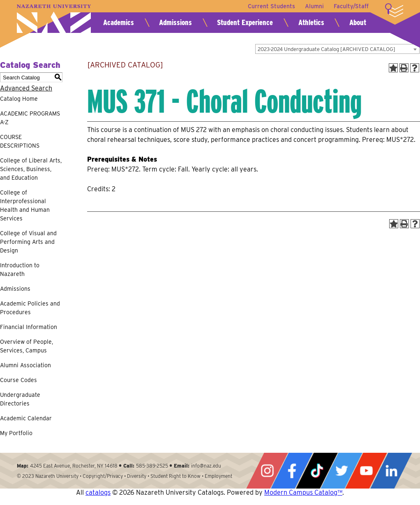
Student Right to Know (175, 476)
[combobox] (337, 49)
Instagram (267, 471)
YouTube (366, 471)
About (358, 22)
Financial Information (29, 327)
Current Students (271, 6)
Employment (218, 476)
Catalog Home (19, 99)
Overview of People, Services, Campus (27, 346)
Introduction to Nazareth (20, 270)
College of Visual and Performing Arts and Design (28, 242)
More (394, 10)
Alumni (314, 6)
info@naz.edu (206, 466)
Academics (119, 22)
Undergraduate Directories (20, 399)
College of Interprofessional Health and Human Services (25, 205)
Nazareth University (54, 19)
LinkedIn (391, 471)
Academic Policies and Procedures (30, 308)
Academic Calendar (26, 418)
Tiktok (317, 471)
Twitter (342, 471)
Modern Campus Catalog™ (303, 492)
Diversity (137, 476)
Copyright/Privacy (103, 476)
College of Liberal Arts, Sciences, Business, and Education (31, 169)
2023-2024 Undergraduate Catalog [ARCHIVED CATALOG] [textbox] (327, 49)
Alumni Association (25, 365)
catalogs (98, 492)
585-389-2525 (152, 466)
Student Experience (245, 22)
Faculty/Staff (351, 6)
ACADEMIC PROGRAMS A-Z (30, 118)
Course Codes (18, 380)
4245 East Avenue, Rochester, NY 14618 (74, 466)
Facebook (292, 471)
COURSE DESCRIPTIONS (20, 141)
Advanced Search (26, 88)
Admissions (175, 22)
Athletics (311, 22)
